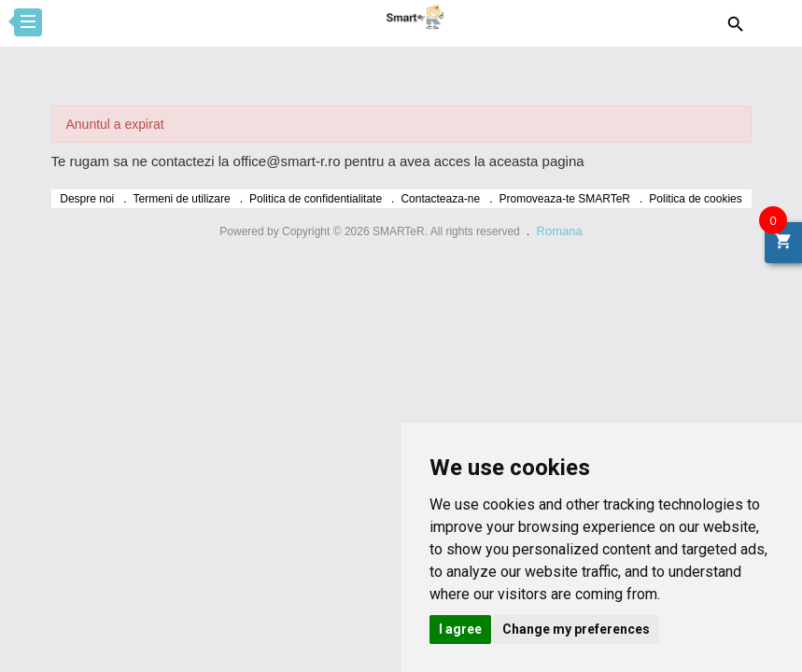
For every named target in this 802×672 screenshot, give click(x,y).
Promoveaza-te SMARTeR (565, 199)
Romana (560, 231)
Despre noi (87, 199)
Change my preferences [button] (576, 629)
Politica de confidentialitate (316, 199)
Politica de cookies (695, 199)
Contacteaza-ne (440, 199)
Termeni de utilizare (182, 199)
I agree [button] (460, 629)
